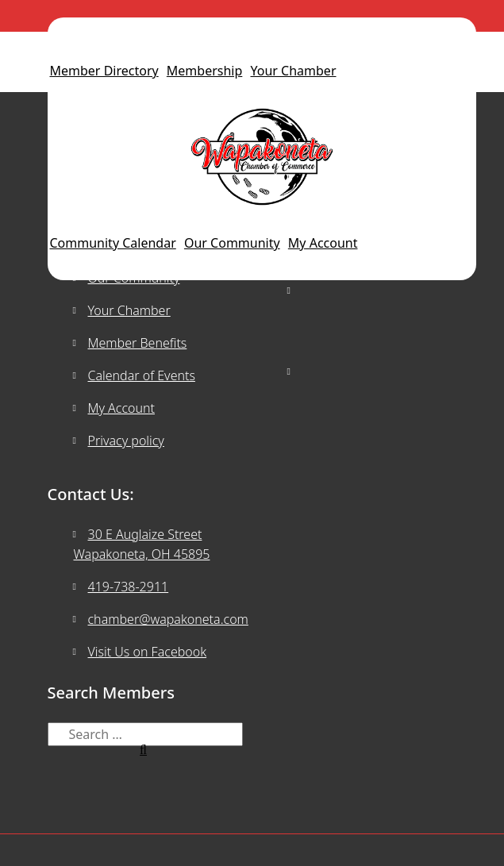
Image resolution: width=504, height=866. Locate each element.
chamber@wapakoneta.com (168, 619)
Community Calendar (113, 243)
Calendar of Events (142, 375)
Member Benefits (138, 343)
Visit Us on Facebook (148, 652)
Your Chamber (294, 71)
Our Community (232, 243)
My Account (323, 243)
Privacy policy (126, 441)
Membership (205, 71)
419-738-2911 (129, 587)
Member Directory (104, 71)
